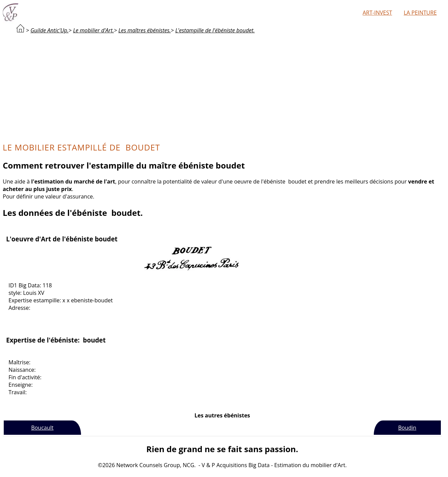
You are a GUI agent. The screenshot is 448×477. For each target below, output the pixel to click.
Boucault (42, 428)
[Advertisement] (222, 87)
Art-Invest (377, 13)
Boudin (407, 428)
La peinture (420, 13)
